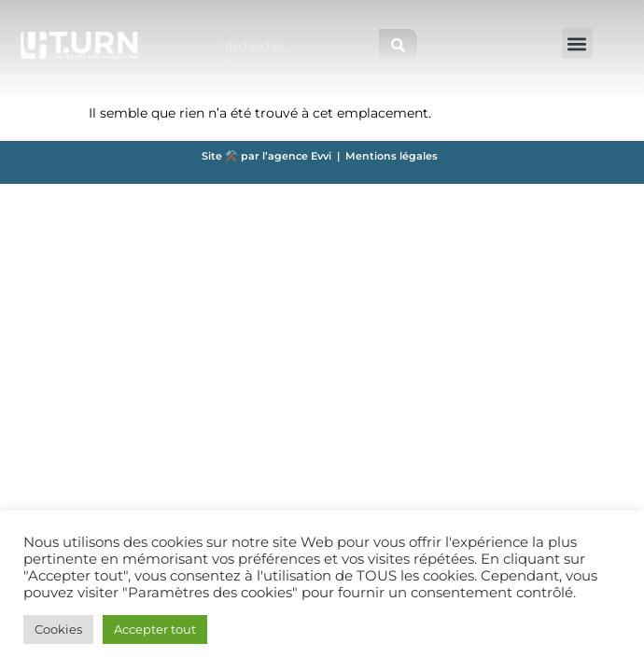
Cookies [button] (58, 629)
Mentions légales (392, 156)
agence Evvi (302, 156)
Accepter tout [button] (155, 629)
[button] (577, 43)
